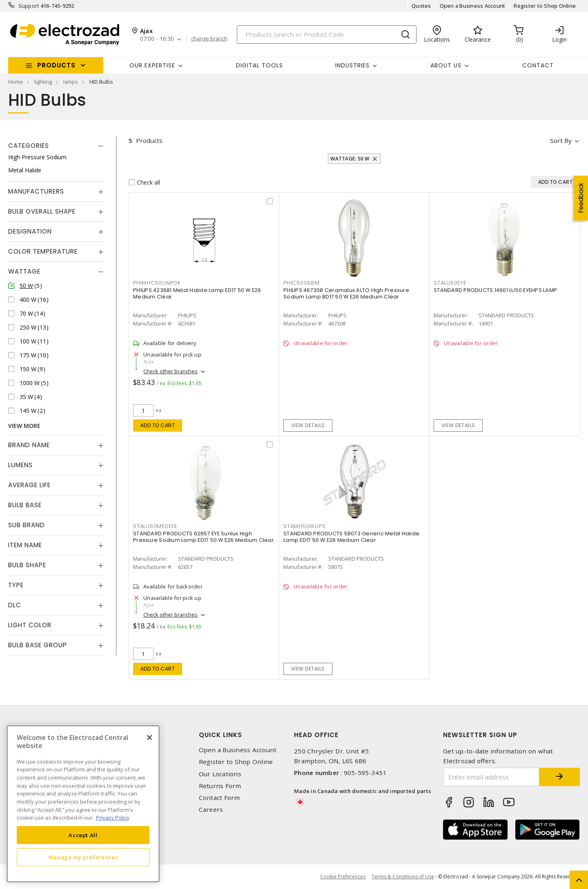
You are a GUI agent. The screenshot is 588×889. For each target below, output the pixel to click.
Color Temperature (43, 251)
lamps (71, 82)
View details (308, 425)
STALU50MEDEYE (155, 526)
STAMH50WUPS (304, 526)
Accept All (83, 835)
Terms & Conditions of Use (403, 877)
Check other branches (170, 371)
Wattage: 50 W (350, 159)
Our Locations (220, 774)
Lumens (20, 465)
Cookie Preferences (343, 877)
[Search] (327, 35)
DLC (15, 605)
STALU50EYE (450, 283)
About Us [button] (446, 65)
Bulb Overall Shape (42, 211)
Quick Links (220, 735)
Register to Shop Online (545, 6)
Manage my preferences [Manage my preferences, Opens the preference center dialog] (83, 857)
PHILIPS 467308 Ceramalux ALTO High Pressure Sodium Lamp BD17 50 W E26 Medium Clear (346, 293)
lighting (43, 82)
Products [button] (56, 65)
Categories (29, 146)
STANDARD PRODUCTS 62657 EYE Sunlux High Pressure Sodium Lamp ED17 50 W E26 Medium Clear (204, 537)
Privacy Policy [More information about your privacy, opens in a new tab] (113, 818)
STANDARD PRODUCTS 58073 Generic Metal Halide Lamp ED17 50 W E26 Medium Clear (351, 537)
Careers (211, 810)
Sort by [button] (561, 140)
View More (24, 426)
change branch (209, 39)
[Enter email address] (491, 777)
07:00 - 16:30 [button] (157, 39)
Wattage (24, 271)
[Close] (149, 737)
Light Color (30, 625)
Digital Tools (259, 65)
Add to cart (158, 425)
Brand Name (29, 445)
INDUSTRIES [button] (352, 65)
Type (16, 585)
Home (16, 82)
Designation (30, 231)
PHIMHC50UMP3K (157, 283)
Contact (538, 65)
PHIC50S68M (302, 283)
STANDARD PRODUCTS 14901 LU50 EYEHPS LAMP (495, 290)
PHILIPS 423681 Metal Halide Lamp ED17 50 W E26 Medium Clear (197, 293)
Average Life (29, 485)
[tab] (56, 146)
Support (29, 6)
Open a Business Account (473, 6)
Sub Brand (27, 525)
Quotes (421, 6)
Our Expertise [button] (152, 65)
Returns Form (220, 786)
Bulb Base (25, 505)
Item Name (25, 545)
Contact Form (219, 798)
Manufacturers (36, 191)
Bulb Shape (27, 565)
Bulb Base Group (38, 645)
